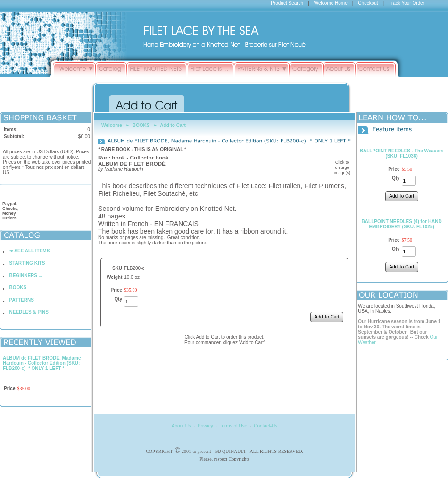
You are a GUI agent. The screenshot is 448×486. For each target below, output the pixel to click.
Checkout (368, 3)
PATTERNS (22, 300)
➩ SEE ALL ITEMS (30, 251)
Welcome (112, 125)
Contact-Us (265, 426)
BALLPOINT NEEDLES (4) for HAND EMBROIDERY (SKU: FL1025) (402, 224)
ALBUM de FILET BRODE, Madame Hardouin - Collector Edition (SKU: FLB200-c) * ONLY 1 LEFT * (42, 363)
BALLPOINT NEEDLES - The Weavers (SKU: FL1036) (402, 153)
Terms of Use (233, 426)
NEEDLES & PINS (29, 312)
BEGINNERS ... (26, 275)
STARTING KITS (27, 263)
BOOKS (18, 288)
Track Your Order (407, 3)
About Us (181, 426)
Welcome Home (331, 3)
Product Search (287, 3)
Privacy (205, 426)
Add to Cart (173, 125)
